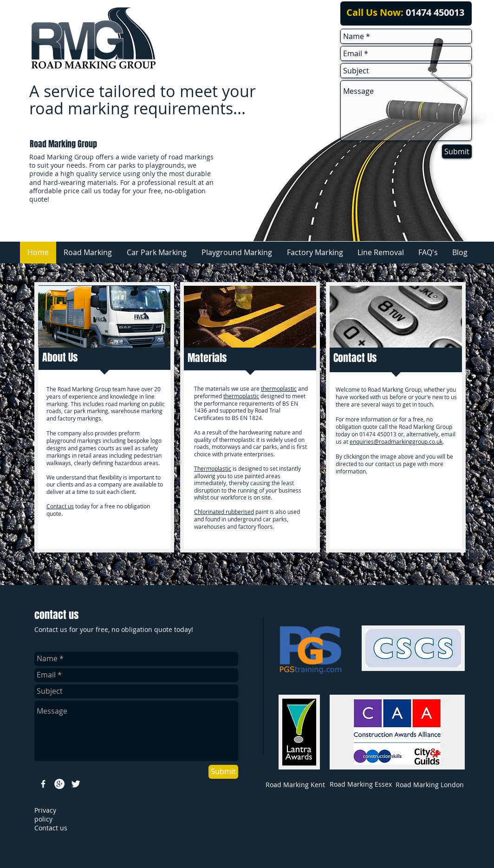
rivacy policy (45, 815)
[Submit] (457, 151)
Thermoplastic (213, 468)
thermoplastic (279, 388)
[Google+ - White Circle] (59, 784)
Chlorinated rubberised (224, 512)
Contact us (60, 506)
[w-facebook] (43, 784)
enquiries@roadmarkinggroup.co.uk (396, 441)
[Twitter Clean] (76, 784)
